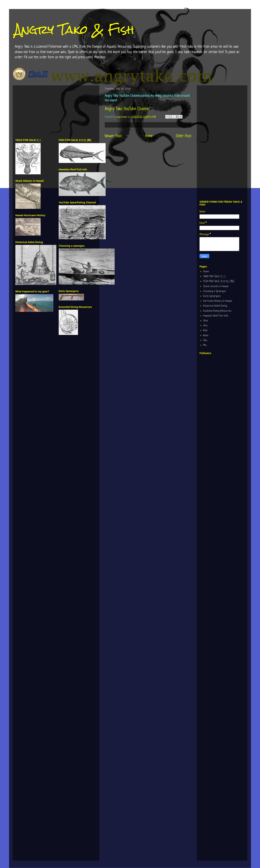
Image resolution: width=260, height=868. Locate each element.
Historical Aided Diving (215, 306)
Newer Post (113, 136)
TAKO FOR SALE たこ (215, 277)
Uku (205, 340)
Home (149, 136)
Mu (205, 345)
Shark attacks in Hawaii (216, 286)
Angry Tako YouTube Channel (127, 109)
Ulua (205, 321)
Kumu (206, 336)
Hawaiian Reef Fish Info (216, 316)
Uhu (205, 326)
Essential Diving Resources (217, 311)
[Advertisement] (56, 113)
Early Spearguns (212, 296)
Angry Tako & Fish (74, 30)
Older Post (184, 136)
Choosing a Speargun (214, 291)
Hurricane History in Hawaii (218, 301)
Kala (205, 331)
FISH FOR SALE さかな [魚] (219, 281)
